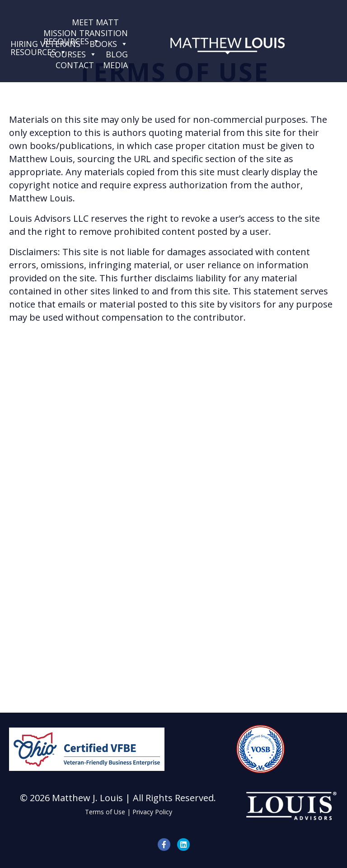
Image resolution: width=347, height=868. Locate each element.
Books (109, 44)
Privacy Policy (152, 812)
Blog (117, 54)
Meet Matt (95, 22)
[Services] (128, 22)
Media (115, 65)
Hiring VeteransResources (45, 44)
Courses (73, 54)
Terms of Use (105, 812)
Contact (75, 65)
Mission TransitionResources (86, 33)
